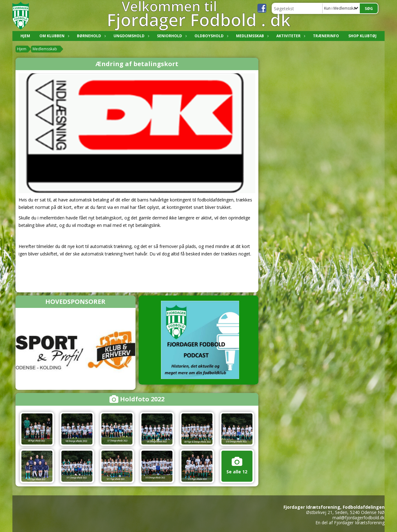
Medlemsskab (252, 36)
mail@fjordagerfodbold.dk (359, 518)
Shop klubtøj (362, 36)
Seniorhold (171, 36)
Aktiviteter (290, 36)
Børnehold (91, 36)
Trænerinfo (326, 36)
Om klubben (54, 36)
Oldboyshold (211, 36)
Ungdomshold (131, 36)
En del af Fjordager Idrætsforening (350, 523)
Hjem (25, 36)
